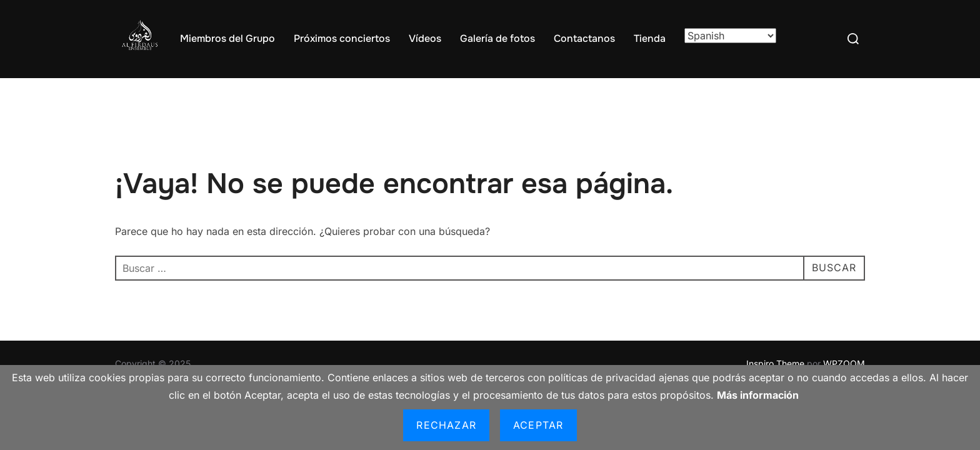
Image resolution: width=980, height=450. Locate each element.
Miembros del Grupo (227, 38)
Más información (758, 395)
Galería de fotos (497, 38)
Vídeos (425, 38)
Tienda (650, 38)
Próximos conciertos (342, 38)
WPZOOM (844, 363)
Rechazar (446, 425)
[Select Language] (730, 36)
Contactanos (584, 38)
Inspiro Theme (775, 363)
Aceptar (538, 425)
